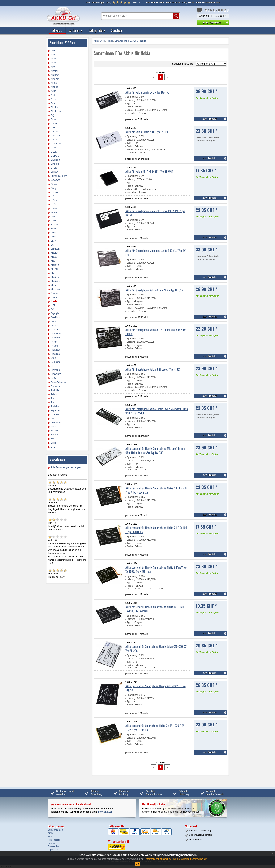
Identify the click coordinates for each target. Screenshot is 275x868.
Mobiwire (55, 281)
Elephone (56, 160)
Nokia (54, 301)
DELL (54, 152)
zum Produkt (209, 119)
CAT (53, 128)
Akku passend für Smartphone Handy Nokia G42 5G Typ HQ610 (156, 688)
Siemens (55, 370)
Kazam (54, 225)
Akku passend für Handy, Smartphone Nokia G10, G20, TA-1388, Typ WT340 (155, 609)
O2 (52, 309)
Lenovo (55, 237)
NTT (53, 305)
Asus (53, 91)
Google (55, 188)
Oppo (54, 321)
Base (53, 103)
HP (52, 196)
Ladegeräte (97, 30)
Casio (54, 124)
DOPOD (55, 156)
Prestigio (55, 354)
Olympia (55, 313)
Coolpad (55, 132)
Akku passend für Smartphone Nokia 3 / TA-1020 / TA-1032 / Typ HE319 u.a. (155, 728)
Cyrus (54, 148)
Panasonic (56, 334)
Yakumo (55, 435)
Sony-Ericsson (58, 382)
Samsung (56, 362)
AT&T (54, 95)
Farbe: (130, 107)
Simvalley (56, 374)
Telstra (54, 394)
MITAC (54, 269)
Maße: (130, 110)
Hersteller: (132, 113)
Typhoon (55, 411)
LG (52, 245)
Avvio (54, 99)
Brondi (54, 119)
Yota (53, 439)
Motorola (55, 289)
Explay (54, 172)
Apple (54, 83)
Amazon (55, 79)
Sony (53, 378)
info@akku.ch (105, 812)
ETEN (54, 168)
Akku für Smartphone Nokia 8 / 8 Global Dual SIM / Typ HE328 (156, 332)
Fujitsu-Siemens (59, 176)
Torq (53, 402)
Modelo (55, 285)
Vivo (53, 419)
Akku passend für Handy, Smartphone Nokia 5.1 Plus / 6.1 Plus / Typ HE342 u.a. (157, 490)
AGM (53, 59)
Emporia (55, 164)
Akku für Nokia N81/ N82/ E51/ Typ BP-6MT (149, 171)
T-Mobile (55, 390)
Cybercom (56, 144)
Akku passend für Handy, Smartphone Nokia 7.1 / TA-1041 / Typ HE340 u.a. (157, 530)
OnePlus (55, 317)
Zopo (53, 443)
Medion (55, 253)
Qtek (53, 358)
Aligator (55, 75)
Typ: (129, 103)
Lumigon (55, 249)
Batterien (76, 30)
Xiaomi (54, 431)
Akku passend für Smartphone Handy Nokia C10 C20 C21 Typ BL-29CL (157, 648)
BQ (52, 115)
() (98, 2)
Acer (53, 51)
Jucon (54, 220)
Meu (53, 261)
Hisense (55, 192)
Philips (54, 342)
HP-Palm (55, 200)
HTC (53, 204)
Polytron (55, 346)
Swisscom (56, 386)
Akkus (57, 30)
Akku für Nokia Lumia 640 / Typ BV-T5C (147, 92)
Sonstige (116, 30)
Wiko (53, 427)
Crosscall (55, 136)
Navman (55, 293)
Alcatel (54, 71)
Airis (53, 67)
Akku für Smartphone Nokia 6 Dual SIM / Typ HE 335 (154, 290)
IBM (53, 216)
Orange (55, 326)
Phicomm (56, 338)
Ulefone (55, 415)
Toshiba (55, 406)
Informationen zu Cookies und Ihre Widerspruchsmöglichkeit (176, 859)
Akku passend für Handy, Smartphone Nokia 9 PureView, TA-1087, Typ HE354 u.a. (156, 569)
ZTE (53, 447)
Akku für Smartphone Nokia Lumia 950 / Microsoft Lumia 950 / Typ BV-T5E (157, 411)
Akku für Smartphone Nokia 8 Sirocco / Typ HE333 (153, 369)
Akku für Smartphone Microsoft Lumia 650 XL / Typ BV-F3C (156, 253)
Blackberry (56, 107)
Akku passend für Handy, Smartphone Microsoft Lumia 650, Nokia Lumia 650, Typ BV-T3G (155, 451)
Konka (54, 229)
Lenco (54, 233)
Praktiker (55, 350)
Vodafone (56, 423)
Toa (53, 398)
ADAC (54, 55)
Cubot (54, 140)
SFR (53, 366)
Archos (54, 87)
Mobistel (55, 277)
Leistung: (131, 100)
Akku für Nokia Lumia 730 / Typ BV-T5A (147, 132)
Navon (54, 297)
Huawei (55, 208)
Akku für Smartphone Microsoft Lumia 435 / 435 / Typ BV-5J (155, 213)
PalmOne (56, 330)
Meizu (54, 257)
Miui (53, 273)
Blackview (56, 111)
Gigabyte (55, 180)
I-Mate (54, 212)
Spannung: (132, 97)
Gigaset (55, 184)
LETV (54, 241)
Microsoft (55, 265)
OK (137, 864)
